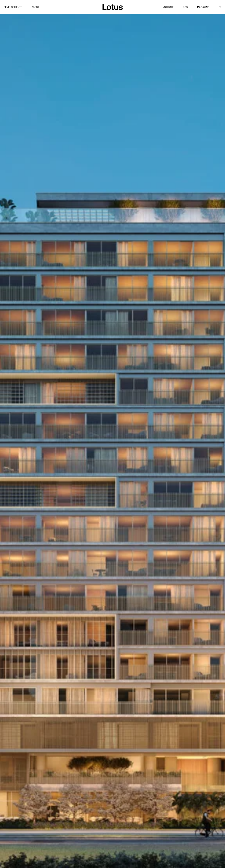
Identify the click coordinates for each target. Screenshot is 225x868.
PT (220, 7)
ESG (185, 7)
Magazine (203, 7)
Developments (13, 7)
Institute (168, 7)
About (35, 7)
